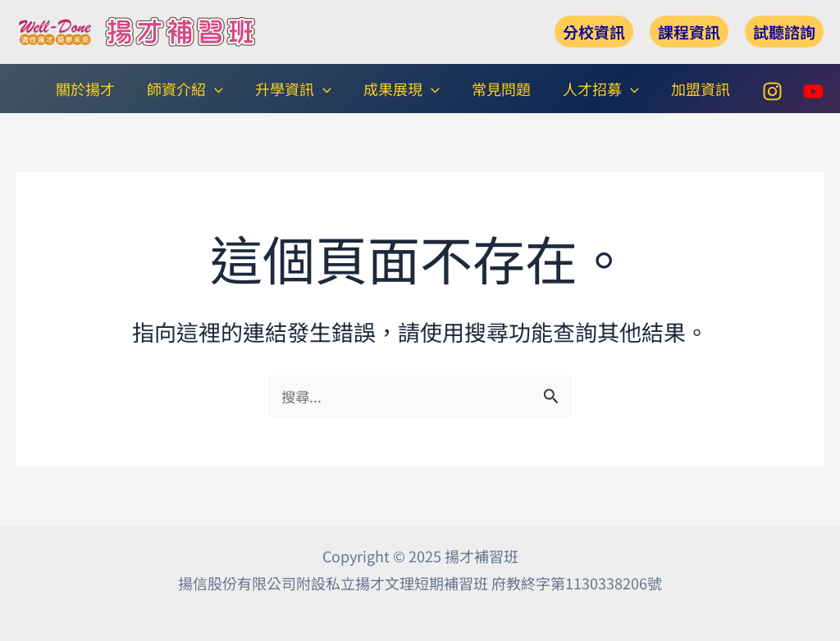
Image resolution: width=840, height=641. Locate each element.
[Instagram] (772, 91)
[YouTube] (813, 91)
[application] (228, 89)
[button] (594, 32)
